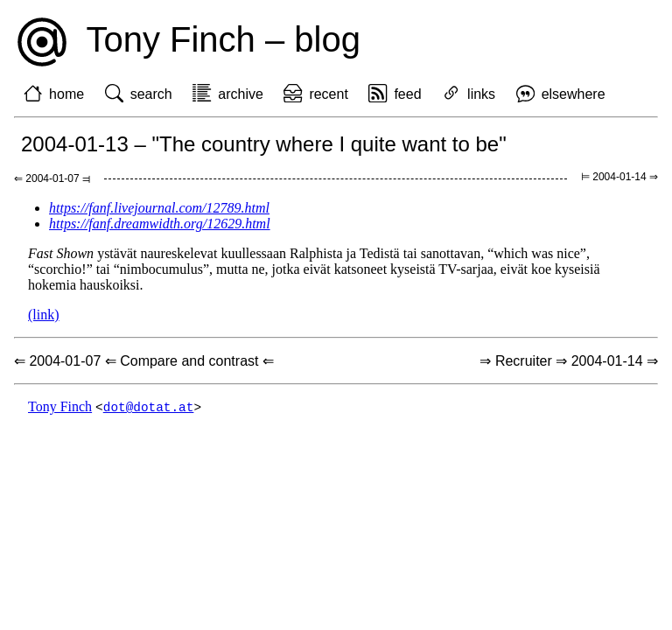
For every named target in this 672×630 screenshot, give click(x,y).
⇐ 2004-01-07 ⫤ (52, 178)
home (66, 94)
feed (407, 94)
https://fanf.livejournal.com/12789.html (159, 208)
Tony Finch (60, 407)
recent (328, 94)
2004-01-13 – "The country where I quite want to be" (264, 144)
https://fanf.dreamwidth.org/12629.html (160, 224)
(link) (44, 315)
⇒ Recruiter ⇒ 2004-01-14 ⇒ (569, 361)
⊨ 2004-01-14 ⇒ (619, 177)
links (481, 94)
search (151, 94)
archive (241, 94)
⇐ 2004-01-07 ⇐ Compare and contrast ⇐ (144, 361)
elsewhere (574, 94)
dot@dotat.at (149, 407)
